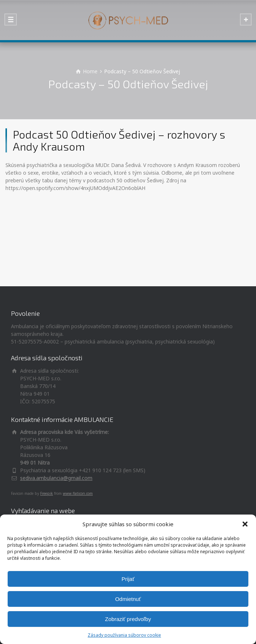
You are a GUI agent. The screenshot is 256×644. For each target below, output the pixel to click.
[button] (245, 524)
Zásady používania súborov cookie (124, 635)
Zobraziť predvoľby (128, 619)
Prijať (128, 579)
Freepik (47, 493)
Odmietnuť (128, 599)
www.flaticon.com (78, 493)
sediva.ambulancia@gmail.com (56, 478)
